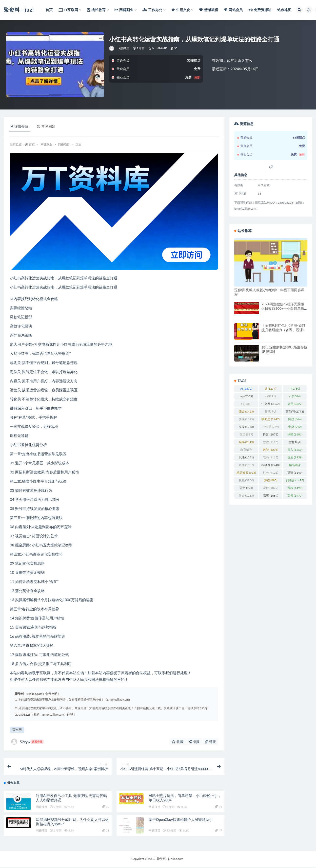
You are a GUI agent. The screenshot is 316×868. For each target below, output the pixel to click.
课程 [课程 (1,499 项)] (295, 488)
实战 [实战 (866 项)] (295, 419)
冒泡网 (17, 730)
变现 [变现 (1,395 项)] (246, 419)
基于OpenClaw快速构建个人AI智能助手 (181, 821)
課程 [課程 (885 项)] (271, 480)
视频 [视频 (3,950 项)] (246, 480)
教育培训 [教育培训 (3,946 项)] (295, 443)
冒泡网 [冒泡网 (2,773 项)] (295, 411)
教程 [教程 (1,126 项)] (270, 442)
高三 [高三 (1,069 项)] (270, 496)
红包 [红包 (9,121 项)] (270, 473)
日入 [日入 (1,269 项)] (295, 450)
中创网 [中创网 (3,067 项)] (270, 404)
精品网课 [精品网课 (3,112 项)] (295, 466)
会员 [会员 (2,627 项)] (295, 404)
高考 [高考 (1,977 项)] (295, 496)
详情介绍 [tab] (19, 126)
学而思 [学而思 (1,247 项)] (270, 419)
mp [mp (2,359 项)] (246, 396)
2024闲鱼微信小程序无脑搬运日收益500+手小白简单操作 (283, 308)
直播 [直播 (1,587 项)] (246, 465)
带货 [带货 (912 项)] (295, 427)
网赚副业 (46, 144)
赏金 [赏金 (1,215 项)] (246, 496)
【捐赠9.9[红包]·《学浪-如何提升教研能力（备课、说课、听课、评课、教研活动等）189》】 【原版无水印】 (284, 332)
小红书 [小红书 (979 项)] (271, 427)
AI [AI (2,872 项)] (246, 389)
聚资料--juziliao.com (170, 860)
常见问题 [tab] (46, 126)
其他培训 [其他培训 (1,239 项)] (271, 412)
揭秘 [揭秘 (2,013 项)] (246, 442)
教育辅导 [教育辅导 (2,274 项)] (246, 451)
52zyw (27, 742)
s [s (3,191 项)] (270, 396)
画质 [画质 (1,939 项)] (295, 457)
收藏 (178, 742)
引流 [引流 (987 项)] (246, 434)
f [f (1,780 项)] (295, 389)
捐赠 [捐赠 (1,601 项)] (295, 434)
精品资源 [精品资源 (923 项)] (246, 473)
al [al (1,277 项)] (271, 389)
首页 (32, 144)
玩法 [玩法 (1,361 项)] (246, 457)
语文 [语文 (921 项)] (246, 488)
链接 (211, 742)
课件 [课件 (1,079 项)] (270, 488)
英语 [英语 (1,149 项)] (295, 473)
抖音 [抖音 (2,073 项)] (270, 434)
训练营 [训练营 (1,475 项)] (295, 480)
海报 (194, 742)
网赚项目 (124, 48)
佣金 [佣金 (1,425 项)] (246, 411)
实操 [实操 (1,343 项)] (246, 427)
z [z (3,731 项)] (246, 404)
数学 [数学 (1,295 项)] (270, 450)
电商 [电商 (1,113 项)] (270, 457)
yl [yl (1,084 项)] (295, 396)
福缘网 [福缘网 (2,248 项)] (270, 465)
